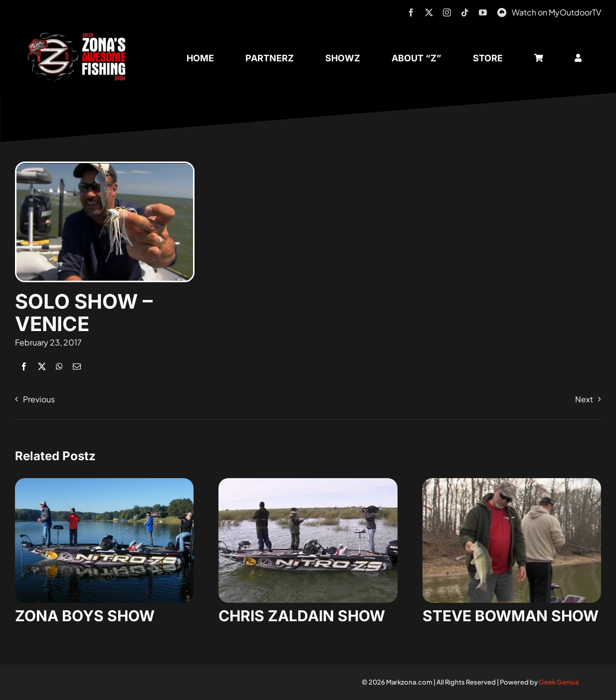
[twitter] (429, 12)
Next (584, 399)
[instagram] (447, 12)
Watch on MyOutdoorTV (556, 12)
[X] (42, 366)
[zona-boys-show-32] (104, 482)
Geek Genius (559, 682)
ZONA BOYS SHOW (85, 616)
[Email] (77, 366)
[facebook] (411, 12)
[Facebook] (24, 366)
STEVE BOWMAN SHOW (511, 616)
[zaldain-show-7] (308, 482)
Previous (39, 399)
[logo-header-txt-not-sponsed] (80, 36)
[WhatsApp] (59, 366)
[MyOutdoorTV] (502, 11)
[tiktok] (465, 12)
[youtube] (483, 12)
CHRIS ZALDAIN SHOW (302, 616)
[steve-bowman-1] (512, 482)
